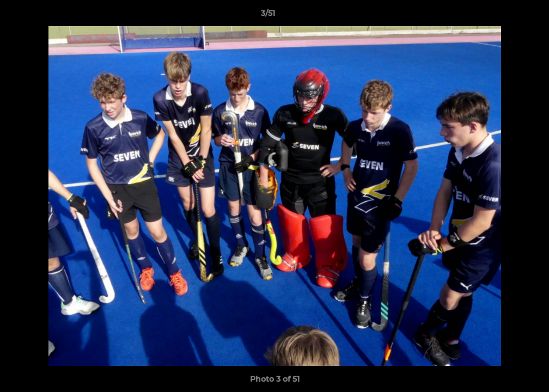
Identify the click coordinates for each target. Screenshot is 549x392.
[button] (503, 16)
